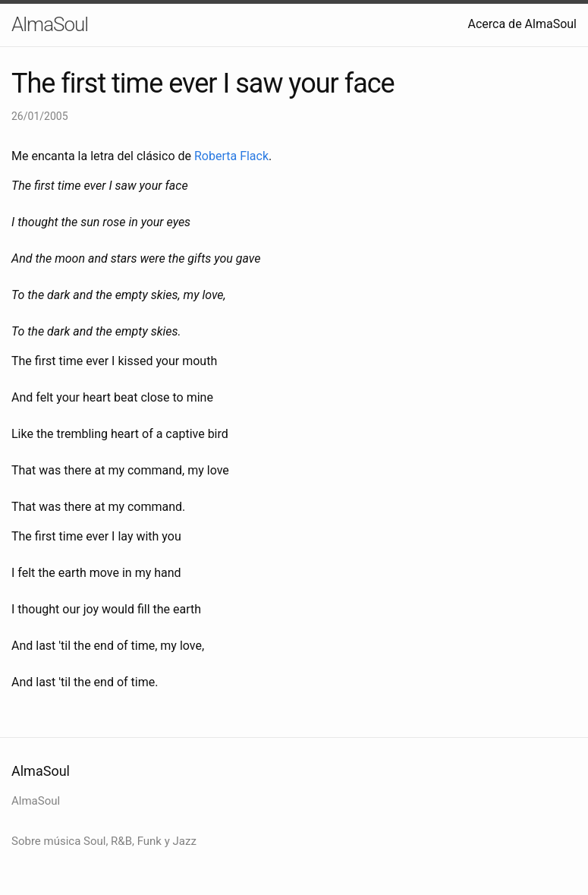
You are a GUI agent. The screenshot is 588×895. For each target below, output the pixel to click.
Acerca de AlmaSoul (523, 24)
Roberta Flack (231, 156)
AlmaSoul (50, 24)
